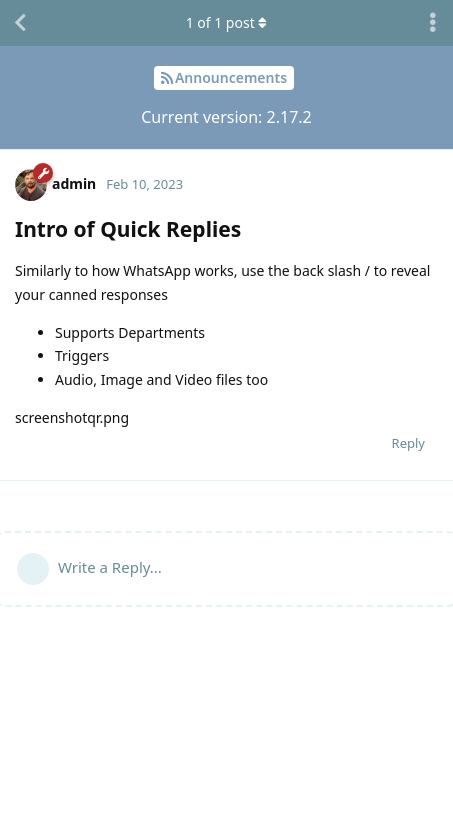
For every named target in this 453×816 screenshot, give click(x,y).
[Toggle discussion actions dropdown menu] (433, 23)
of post (227, 22)
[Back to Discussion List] (20, 23)
